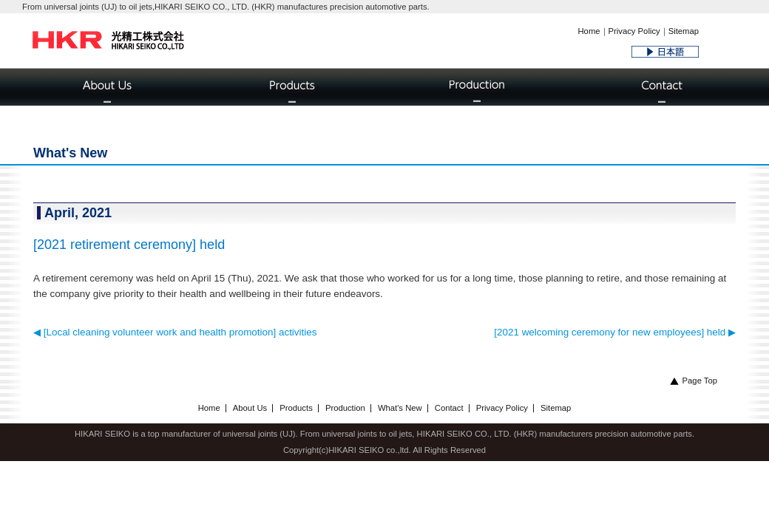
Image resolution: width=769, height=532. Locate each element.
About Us (250, 408)
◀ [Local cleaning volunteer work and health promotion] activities (175, 332)
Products (296, 408)
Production (345, 408)
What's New (400, 408)
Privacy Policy (634, 31)
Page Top (694, 381)
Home (589, 31)
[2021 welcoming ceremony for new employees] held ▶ (615, 332)
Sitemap (684, 31)
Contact (449, 408)
